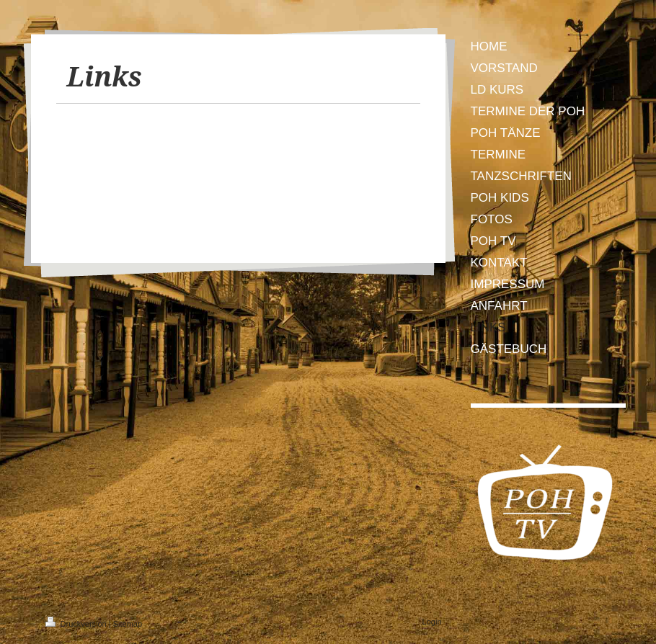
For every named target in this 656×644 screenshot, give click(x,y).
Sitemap (128, 624)
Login (432, 622)
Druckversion (77, 624)
